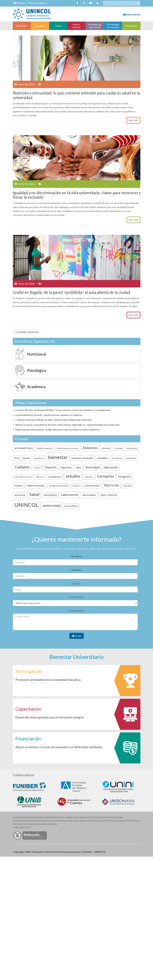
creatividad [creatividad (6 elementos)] (131, 458)
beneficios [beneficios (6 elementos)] (39, 458)
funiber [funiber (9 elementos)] (19, 485)
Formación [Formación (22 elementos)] (106, 476)
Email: (77, 583)
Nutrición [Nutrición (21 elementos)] (112, 485)
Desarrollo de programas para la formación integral (49, 717)
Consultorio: (76, 597)
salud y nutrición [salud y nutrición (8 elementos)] (109, 495)
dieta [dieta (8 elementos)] (79, 467)
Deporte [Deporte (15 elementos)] (51, 467)
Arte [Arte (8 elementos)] (17, 458)
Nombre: (77, 556)
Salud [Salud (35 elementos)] (34, 494)
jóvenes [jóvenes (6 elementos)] (77, 486)
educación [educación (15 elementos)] (111, 467)
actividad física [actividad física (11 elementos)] (24, 448)
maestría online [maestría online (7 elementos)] (92, 486)
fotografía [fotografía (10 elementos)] (124, 477)
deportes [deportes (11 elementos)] (66, 467)
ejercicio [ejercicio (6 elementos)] (40, 477)
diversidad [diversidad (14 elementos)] (92, 467)
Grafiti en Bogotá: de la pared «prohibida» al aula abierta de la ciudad (71, 292)
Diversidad (131, 26)
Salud (58, 26)
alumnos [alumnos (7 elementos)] (106, 448)
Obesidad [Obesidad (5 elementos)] (127, 486)
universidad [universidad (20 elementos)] (51, 506)
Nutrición (22, 26)
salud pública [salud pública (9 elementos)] (89, 495)
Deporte (40, 26)
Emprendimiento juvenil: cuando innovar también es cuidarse (49, 415)
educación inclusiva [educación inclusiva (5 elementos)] (23, 477)
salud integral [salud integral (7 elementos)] (50, 495)
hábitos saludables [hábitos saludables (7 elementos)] (36, 486)
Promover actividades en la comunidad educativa (48, 680)
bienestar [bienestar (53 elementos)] (58, 457)
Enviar (76, 636)
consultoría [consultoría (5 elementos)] (116, 458)
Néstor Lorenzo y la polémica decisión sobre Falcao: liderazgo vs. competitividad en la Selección (68, 425)
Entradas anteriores (28, 332)
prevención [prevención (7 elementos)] (20, 495)
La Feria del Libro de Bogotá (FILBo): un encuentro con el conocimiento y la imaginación (63, 410)
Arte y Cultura (76, 26)
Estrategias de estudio (113, 26)
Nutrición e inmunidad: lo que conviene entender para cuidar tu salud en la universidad (76, 95)
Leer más (133, 120)
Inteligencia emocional (95, 26)
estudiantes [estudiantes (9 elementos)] (55, 477)
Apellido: (77, 570)
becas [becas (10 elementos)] (27, 458)
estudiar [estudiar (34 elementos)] (73, 476)
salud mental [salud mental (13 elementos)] (69, 495)
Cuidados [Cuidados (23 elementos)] (22, 467)
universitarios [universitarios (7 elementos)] (71, 506)
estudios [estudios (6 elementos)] (89, 477)
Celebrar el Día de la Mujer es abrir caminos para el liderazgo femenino (54, 420)
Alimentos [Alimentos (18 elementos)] (90, 448)
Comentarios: (77, 611)
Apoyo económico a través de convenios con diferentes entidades (59, 747)
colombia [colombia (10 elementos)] (102, 458)
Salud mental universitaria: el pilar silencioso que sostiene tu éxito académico (58, 429)
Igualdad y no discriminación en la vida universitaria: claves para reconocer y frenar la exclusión (77, 195)
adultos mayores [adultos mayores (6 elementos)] (45, 448)
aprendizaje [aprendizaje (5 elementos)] (132, 448)
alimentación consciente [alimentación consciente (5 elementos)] (68, 448)
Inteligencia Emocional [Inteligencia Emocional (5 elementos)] (59, 486)
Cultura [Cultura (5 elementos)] (37, 468)
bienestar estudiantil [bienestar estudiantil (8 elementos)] (82, 458)
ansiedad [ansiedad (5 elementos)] (118, 448)
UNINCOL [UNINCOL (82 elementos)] (27, 505)
